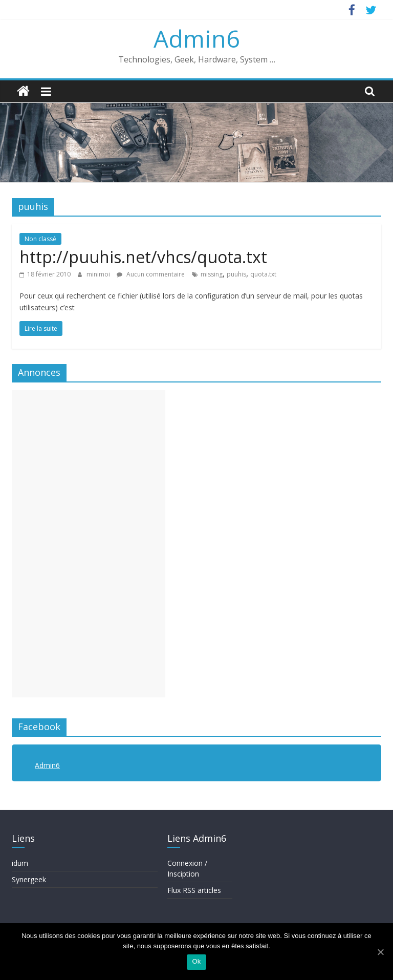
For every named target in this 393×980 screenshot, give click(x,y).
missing (212, 274)
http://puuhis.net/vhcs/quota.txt (143, 257)
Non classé (40, 239)
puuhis (236, 274)
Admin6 (196, 38)
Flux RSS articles (194, 890)
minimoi (99, 274)
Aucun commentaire (151, 274)
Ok (196, 961)
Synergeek (29, 879)
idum (20, 863)
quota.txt (263, 274)
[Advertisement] (89, 544)
